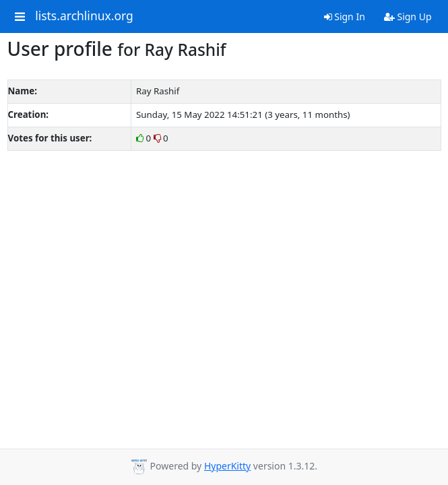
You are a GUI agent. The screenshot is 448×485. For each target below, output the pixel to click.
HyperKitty (227, 466)
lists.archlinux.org (84, 16)
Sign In (345, 17)
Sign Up (408, 17)
